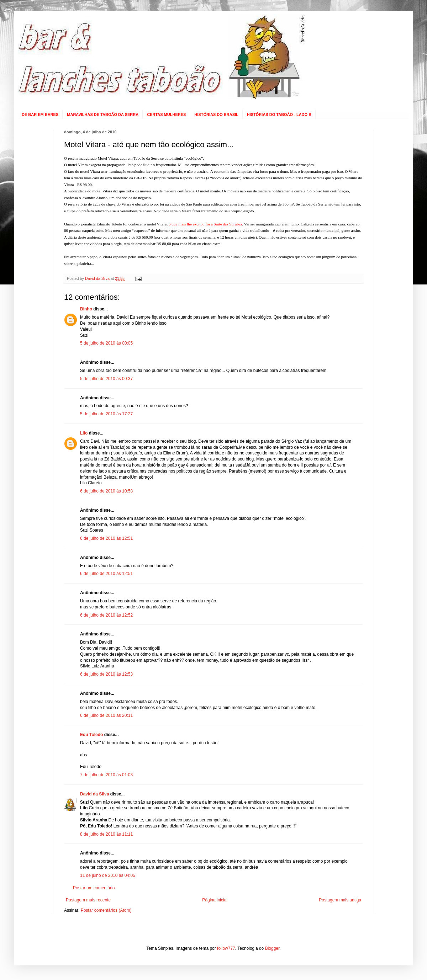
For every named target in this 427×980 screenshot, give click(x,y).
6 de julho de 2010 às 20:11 (106, 715)
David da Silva (94, 794)
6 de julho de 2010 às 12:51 (106, 538)
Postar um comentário (94, 888)
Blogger (272, 948)
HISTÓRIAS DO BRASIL (216, 114)
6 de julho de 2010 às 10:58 (106, 491)
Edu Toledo (91, 735)
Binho (86, 309)
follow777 (226, 948)
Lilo (84, 433)
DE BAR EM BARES (40, 114)
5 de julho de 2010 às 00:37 (106, 379)
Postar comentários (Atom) (106, 910)
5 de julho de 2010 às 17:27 (106, 414)
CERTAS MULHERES (166, 114)
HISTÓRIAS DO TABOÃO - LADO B (279, 114)
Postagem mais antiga (340, 900)
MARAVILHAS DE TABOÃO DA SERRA (103, 114)
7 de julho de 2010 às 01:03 (106, 775)
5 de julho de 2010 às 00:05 (106, 343)
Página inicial (215, 900)
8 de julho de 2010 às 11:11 (106, 834)
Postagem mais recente (88, 900)
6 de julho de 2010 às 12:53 (106, 674)
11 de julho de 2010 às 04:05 (108, 875)
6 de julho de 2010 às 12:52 (106, 615)
